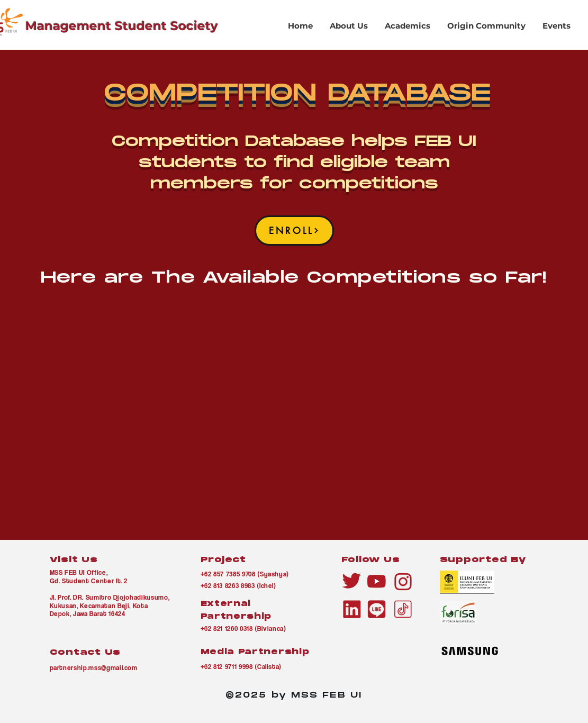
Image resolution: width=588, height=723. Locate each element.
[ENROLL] (294, 231)
